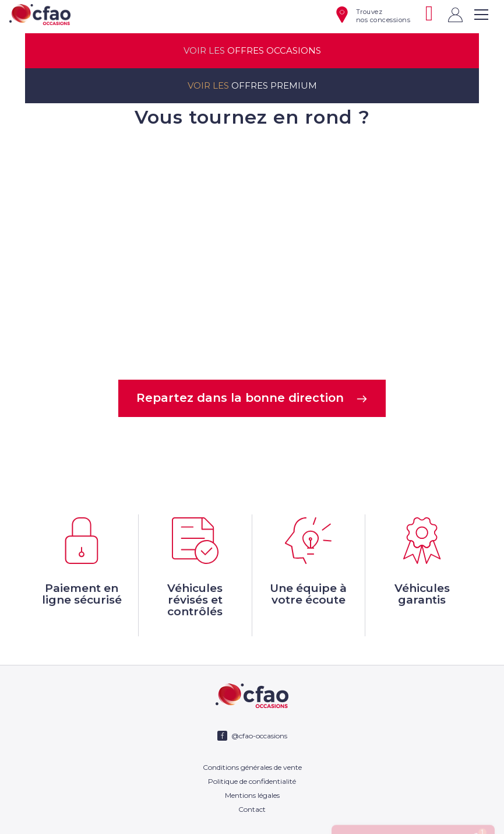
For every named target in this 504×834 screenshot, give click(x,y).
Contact (252, 809)
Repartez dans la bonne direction (252, 398)
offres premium (252, 86)
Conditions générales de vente (252, 767)
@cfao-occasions (259, 736)
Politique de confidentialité (252, 781)
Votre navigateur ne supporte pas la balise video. (252, 253)
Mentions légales (252, 795)
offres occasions (252, 51)
